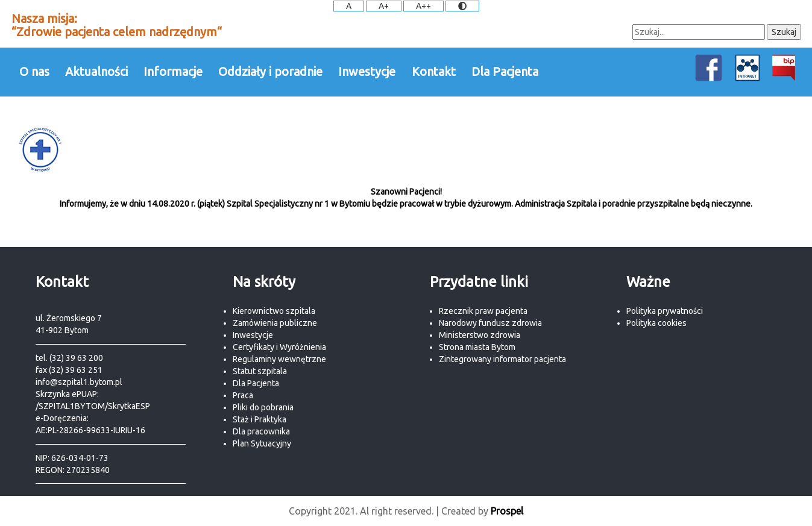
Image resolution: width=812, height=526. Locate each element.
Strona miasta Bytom (477, 347)
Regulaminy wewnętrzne (279, 359)
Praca (243, 395)
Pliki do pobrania (263, 407)
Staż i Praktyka (260, 419)
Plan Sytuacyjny (262, 443)
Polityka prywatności (665, 311)
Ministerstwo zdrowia (480, 335)
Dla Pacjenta (505, 71)
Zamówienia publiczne (275, 323)
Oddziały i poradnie (270, 71)
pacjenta (550, 359)
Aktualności (96, 71)
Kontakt (434, 71)
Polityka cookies (656, 323)
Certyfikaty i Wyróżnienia (279, 347)
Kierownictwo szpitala (274, 311)
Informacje (173, 71)
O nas (34, 71)
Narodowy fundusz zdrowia (490, 323)
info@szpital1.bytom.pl (79, 382)
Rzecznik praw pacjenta (483, 311)
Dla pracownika (261, 431)
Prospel (507, 511)
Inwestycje (367, 71)
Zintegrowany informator (486, 359)
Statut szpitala (260, 371)
